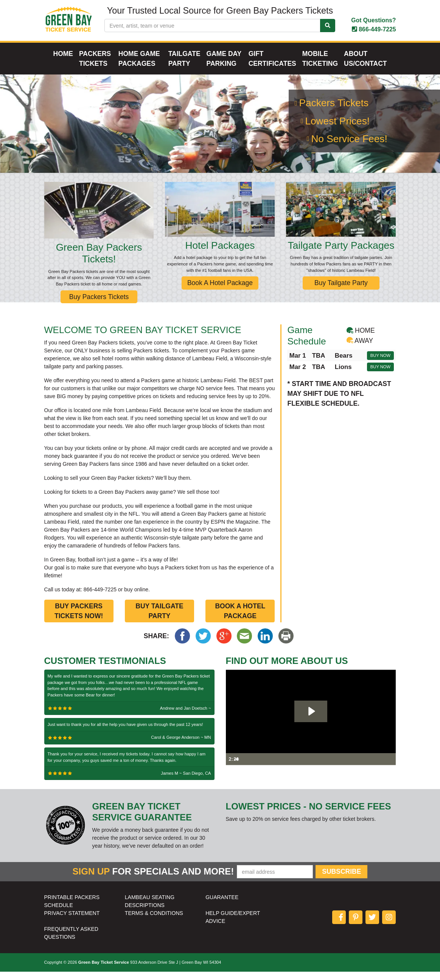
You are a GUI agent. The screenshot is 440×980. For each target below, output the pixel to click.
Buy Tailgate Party (341, 292)
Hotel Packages (220, 254)
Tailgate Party (184, 67)
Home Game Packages (139, 67)
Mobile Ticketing (320, 67)
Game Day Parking (224, 67)
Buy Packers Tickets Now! (79, 619)
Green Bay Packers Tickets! (99, 262)
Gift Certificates (272, 67)
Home (63, 62)
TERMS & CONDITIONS (154, 921)
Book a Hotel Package (240, 619)
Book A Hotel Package (220, 292)
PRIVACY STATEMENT (72, 921)
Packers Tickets (95, 67)
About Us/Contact (365, 67)
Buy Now (380, 364)
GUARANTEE (222, 906)
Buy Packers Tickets (99, 305)
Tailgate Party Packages (341, 254)
